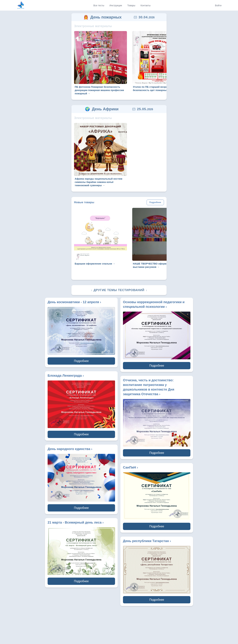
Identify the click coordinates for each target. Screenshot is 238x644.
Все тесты (99, 5)
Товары (131, 5)
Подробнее (155, 202)
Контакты (145, 5)
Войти (218, 5)
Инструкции (116, 5)
